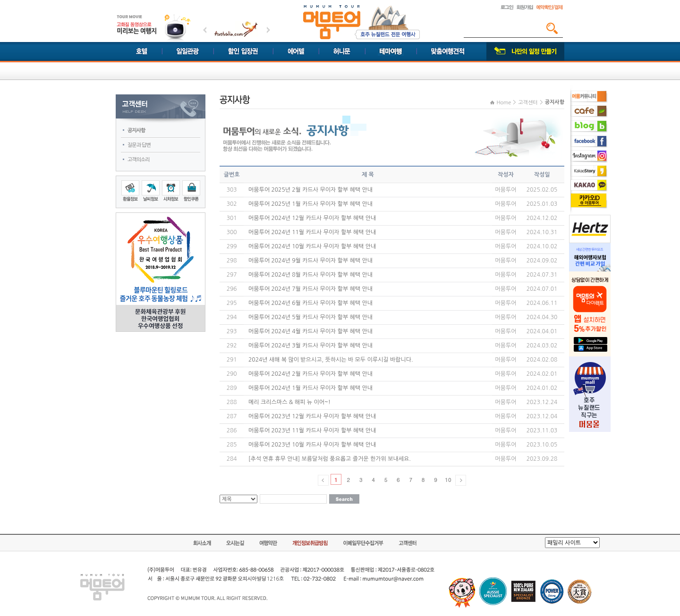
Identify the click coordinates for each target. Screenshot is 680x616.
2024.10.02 (542, 246)
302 (232, 204)
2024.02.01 (542, 374)
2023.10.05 (542, 445)
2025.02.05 (542, 190)
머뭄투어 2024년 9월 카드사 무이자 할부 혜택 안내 (310, 261)
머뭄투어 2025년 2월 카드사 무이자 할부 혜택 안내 (310, 190)
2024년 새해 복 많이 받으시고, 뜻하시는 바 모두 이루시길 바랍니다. (331, 360)
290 (232, 374)
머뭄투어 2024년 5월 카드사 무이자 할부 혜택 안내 (310, 317)
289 (232, 388)
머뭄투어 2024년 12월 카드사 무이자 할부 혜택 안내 (312, 218)
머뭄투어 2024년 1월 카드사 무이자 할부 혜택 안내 (310, 388)
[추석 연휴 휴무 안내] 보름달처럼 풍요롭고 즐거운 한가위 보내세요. (330, 459)
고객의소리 (139, 160)
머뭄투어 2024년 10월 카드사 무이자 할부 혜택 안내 (312, 246)
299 (232, 246)
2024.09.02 (542, 261)
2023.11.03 (542, 430)
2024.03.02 (542, 346)
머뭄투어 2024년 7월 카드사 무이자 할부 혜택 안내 (310, 289)
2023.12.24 (542, 402)
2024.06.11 (542, 303)
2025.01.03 (542, 204)
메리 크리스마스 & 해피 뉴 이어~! (289, 402)
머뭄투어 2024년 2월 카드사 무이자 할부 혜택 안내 (310, 374)
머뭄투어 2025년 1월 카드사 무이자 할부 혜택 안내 (310, 204)
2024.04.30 (542, 317)
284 (232, 459)
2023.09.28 (542, 459)
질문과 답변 (139, 145)
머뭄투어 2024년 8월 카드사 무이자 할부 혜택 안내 (310, 275)
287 (232, 416)
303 (232, 190)
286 (232, 430)
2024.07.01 (542, 289)
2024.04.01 (542, 331)
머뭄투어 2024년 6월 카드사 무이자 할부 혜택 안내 (310, 303)
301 (232, 218)
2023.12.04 (542, 416)
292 (232, 346)
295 (232, 303)
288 (232, 402)
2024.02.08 (542, 360)
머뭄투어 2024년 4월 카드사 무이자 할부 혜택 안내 (310, 331)
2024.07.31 (542, 275)
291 (232, 360)
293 (232, 331)
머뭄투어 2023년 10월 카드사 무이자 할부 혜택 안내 (312, 445)
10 (448, 480)
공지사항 (136, 131)
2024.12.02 (542, 218)
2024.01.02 (542, 388)
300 (232, 232)
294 (232, 317)
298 (232, 261)
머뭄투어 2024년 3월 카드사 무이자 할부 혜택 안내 (310, 346)
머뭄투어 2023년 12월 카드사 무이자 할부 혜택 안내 (312, 416)
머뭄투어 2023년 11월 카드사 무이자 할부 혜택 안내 (312, 430)
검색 (552, 28)
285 (232, 445)
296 (232, 289)
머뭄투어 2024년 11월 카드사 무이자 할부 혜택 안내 (312, 232)
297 (232, 275)
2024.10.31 (542, 232)
